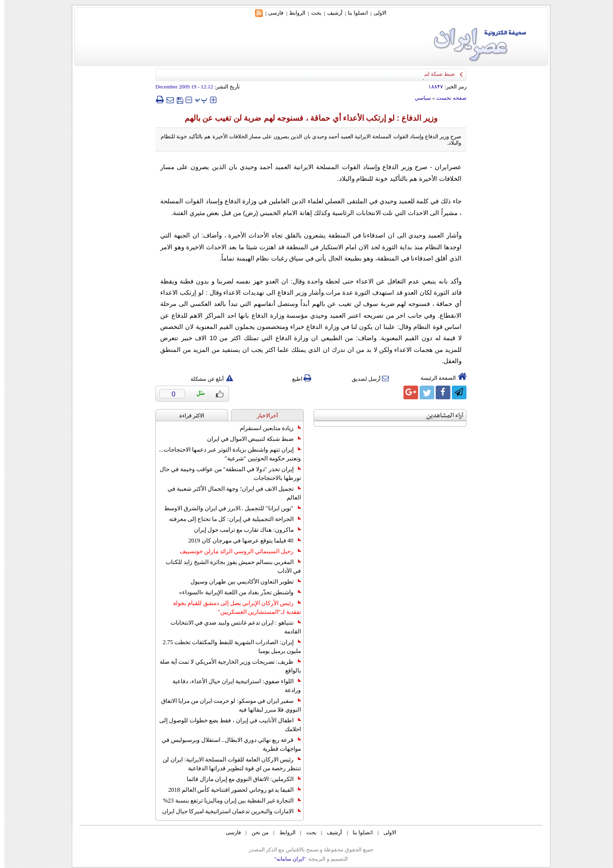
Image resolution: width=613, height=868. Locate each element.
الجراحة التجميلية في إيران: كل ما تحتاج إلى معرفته (230, 519)
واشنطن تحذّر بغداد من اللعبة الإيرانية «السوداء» (236, 592)
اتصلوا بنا (353, 13)
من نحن (256, 832)
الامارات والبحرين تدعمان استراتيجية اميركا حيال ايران (227, 811)
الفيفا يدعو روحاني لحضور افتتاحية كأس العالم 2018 (230, 790)
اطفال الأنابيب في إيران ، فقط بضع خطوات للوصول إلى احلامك (226, 725)
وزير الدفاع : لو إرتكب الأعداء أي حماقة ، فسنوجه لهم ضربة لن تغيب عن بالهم (307, 118)
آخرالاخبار (263, 415)
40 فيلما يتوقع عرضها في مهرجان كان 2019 (240, 541)
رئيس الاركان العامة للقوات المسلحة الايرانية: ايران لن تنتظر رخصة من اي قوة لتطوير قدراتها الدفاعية (227, 764)
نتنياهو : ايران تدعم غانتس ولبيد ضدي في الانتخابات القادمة (231, 627)
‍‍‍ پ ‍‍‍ (197, 99)
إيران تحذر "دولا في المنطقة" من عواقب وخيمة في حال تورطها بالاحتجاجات (226, 474)
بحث (312, 13)
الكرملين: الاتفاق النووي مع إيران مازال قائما (239, 779)
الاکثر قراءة (187, 415)
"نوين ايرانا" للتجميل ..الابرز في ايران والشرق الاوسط (228, 508)
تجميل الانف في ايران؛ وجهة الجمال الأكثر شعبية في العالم (230, 493)
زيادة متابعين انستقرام (266, 428)
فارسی (271, 13)
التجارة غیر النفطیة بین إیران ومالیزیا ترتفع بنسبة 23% (228, 801)
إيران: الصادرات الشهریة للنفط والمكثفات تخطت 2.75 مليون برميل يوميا (227, 647)
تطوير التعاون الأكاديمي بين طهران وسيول (241, 582)
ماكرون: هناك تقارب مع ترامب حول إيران (243, 530)
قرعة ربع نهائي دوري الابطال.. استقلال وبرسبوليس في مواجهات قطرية (227, 744)
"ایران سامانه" (285, 859)
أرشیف (330, 13)
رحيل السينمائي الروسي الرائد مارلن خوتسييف (236, 551)
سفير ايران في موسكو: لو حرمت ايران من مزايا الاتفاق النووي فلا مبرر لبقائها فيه (226, 705)
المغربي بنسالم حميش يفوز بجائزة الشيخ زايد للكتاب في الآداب (229, 566)
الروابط (293, 13)
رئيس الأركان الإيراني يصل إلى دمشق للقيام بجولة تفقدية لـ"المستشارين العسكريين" (233, 608)
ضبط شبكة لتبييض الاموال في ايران (250, 439)
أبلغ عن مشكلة (208, 379)
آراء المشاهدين (441, 416)
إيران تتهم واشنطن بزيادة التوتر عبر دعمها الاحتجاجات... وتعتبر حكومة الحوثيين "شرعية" (226, 454)
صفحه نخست (447, 98)
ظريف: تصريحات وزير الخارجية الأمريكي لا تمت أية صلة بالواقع (226, 666)
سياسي (418, 98)
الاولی (376, 13)
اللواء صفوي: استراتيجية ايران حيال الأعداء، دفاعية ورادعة (232, 686)
